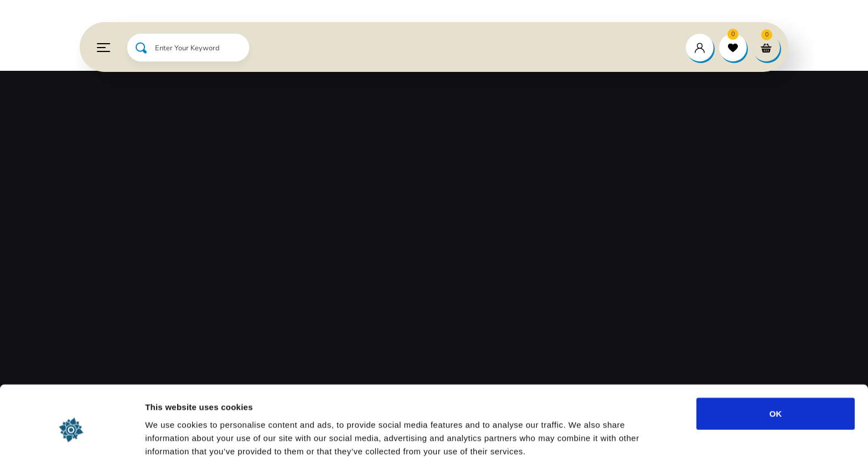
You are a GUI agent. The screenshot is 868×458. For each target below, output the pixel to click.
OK (776, 363)
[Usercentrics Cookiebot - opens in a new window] (72, 436)
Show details (581, 436)
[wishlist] (733, 48)
